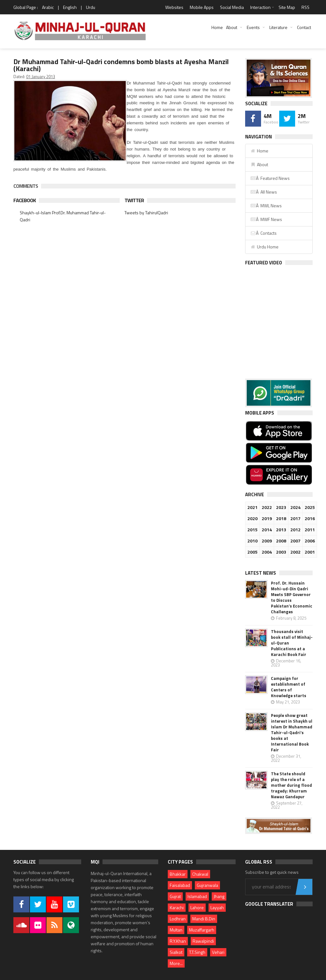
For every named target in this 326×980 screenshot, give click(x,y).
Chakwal (200, 874)
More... (176, 963)
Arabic (48, 7)
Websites (174, 7)
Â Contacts (263, 233)
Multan (176, 930)
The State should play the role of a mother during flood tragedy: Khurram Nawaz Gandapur (291, 785)
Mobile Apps (202, 7)
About (232, 27)
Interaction (260, 7)
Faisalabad (180, 885)
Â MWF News (266, 219)
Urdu (91, 7)
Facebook (25, 200)
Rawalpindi (203, 941)
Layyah (217, 907)
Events (253, 27)
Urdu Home (264, 247)
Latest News (261, 573)
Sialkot (176, 952)
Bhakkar (178, 874)
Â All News (264, 192)
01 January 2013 (41, 77)
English (70, 7)
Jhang (219, 896)
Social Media (232, 7)
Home (217, 27)
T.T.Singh (197, 952)
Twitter (134, 200)
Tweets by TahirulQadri (146, 213)
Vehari (218, 952)
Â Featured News (270, 178)
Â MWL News (266, 206)
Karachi (177, 907)
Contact (304, 27)
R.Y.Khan (178, 941)
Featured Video (264, 263)
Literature (278, 27)
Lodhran (178, 919)
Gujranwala (207, 885)
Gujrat (175, 896)
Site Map (287, 7)
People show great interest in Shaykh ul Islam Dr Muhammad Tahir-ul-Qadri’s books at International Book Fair (292, 733)
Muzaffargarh (202, 930)
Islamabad (197, 896)
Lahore (197, 907)
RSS (305, 7)
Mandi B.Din (204, 919)
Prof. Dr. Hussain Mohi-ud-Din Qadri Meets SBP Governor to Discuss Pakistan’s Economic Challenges (292, 597)
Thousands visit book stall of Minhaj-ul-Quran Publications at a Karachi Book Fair (292, 643)
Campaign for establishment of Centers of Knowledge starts (289, 687)
